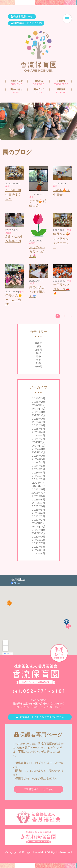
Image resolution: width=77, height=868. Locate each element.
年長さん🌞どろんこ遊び (14, 300)
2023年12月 (39, 486)
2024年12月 (39, 446)
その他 (38, 367)
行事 (38, 363)
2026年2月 (39, 402)
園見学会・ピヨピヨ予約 (26, 23)
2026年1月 (39, 405)
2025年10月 (38, 415)
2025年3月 (38, 436)
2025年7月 (39, 422)
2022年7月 (39, 543)
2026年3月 (39, 398)
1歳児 (39, 346)
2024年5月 (38, 469)
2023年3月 (38, 516)
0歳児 (38, 343)
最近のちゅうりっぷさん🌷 (37, 252)
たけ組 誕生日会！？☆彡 (13, 195)
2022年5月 (38, 550)
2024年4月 (38, 473)
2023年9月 (39, 496)
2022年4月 (38, 553)
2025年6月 (39, 425)
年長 (38, 360)
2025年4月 (38, 432)
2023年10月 (38, 493)
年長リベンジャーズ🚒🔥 (61, 289)
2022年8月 (39, 540)
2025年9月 (39, 419)
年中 (38, 356)
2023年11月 (39, 489)
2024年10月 (38, 452)
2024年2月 (38, 479)
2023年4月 (38, 513)
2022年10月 (38, 533)
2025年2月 (38, 439)
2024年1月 (38, 483)
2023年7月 (39, 503)
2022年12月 (39, 527)
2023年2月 (38, 520)
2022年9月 (39, 537)
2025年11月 (39, 412)
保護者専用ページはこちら (38, 789)
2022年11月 (39, 530)
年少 (38, 353)
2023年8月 (39, 500)
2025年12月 (39, 409)
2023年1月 (38, 523)
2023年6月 (39, 506)
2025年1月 (38, 442)
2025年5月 (38, 429)
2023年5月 (38, 510)
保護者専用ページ (22, 16)
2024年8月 (39, 459)
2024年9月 (39, 456)
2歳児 (39, 350)
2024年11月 (39, 449)
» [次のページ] (71, 316)
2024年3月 (38, 476)
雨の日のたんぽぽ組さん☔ (37, 292)
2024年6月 (39, 466)
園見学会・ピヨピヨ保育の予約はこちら (40, 717)
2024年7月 (39, 462)
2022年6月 (39, 547)
